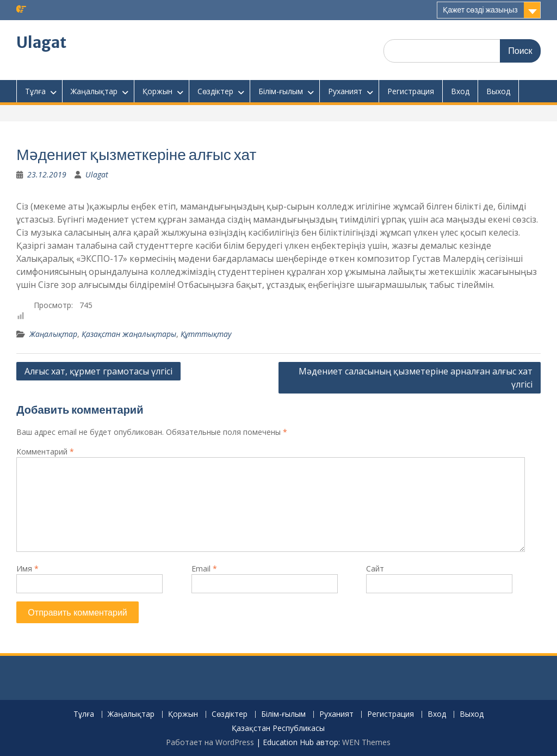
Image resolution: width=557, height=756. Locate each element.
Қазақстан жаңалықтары (129, 334)
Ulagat (41, 42)
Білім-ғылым (281, 91)
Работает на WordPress (210, 742)
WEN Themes (366, 742)
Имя (27, 568)
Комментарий (45, 451)
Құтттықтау (206, 334)
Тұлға (35, 91)
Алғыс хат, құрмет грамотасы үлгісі (98, 371)
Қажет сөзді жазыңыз (480, 10)
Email (204, 568)
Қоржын (157, 91)
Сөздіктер (215, 91)
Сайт (375, 568)
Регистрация (411, 91)
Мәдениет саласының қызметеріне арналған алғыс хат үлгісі (416, 378)
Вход (460, 91)
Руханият (345, 91)
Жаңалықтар (94, 91)
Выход (498, 91)
